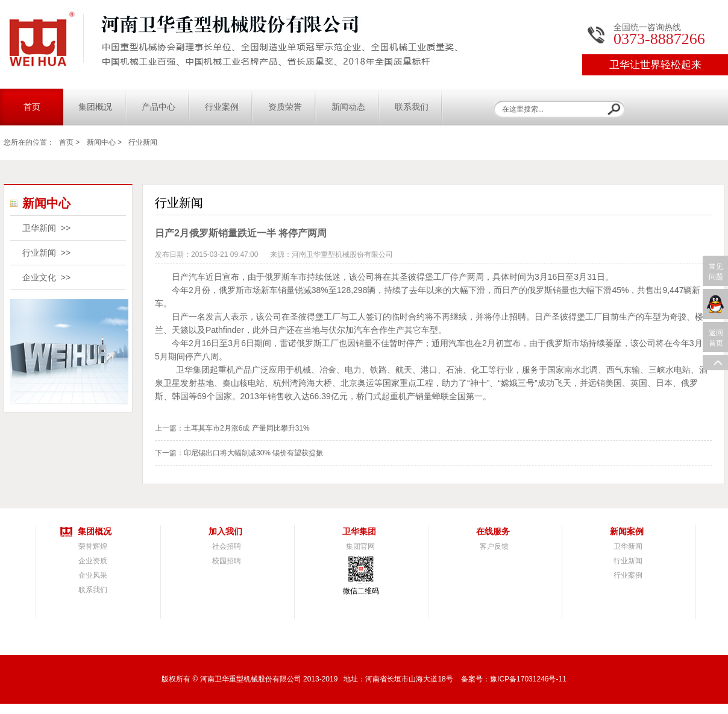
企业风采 (93, 575)
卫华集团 (359, 532)
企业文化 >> (46, 277)
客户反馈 (494, 546)
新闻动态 (348, 107)
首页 (32, 107)
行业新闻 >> (46, 253)
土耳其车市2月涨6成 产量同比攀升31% (247, 428)
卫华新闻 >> (46, 228)
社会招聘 (227, 546)
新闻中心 (101, 142)
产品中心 (158, 107)
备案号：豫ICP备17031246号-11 (514, 679)
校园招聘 (227, 561)
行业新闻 (143, 142)
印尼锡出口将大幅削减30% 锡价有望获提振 (253, 453)
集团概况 (95, 107)
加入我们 (225, 532)
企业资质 (93, 561)
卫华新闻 (628, 546)
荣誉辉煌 (93, 546)
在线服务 (493, 532)
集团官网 (360, 546)
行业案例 (222, 107)
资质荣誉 (285, 107)
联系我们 (412, 107)
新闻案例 (627, 532)
